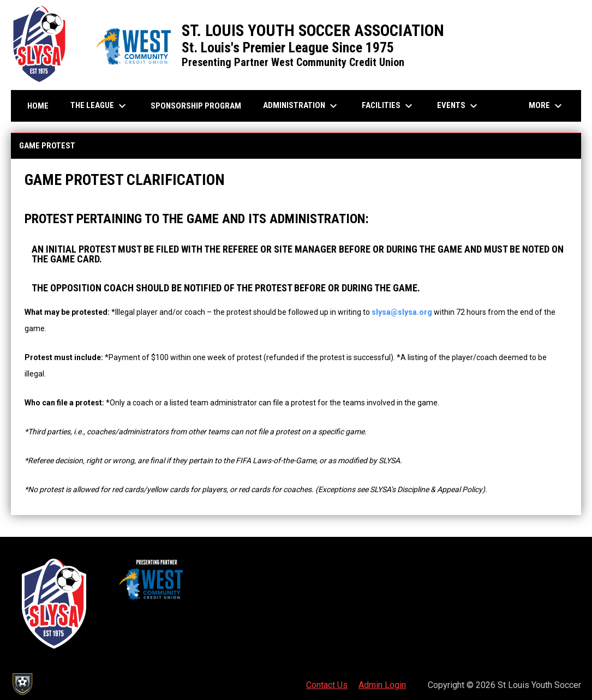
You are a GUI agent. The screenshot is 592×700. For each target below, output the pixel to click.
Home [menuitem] (38, 106)
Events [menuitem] (459, 106)
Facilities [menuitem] (388, 106)
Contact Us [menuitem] (327, 685)
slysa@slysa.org (402, 312)
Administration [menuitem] (301, 106)
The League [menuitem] (100, 106)
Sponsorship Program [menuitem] (200, 106)
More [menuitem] (547, 106)
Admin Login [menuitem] (382, 685)
